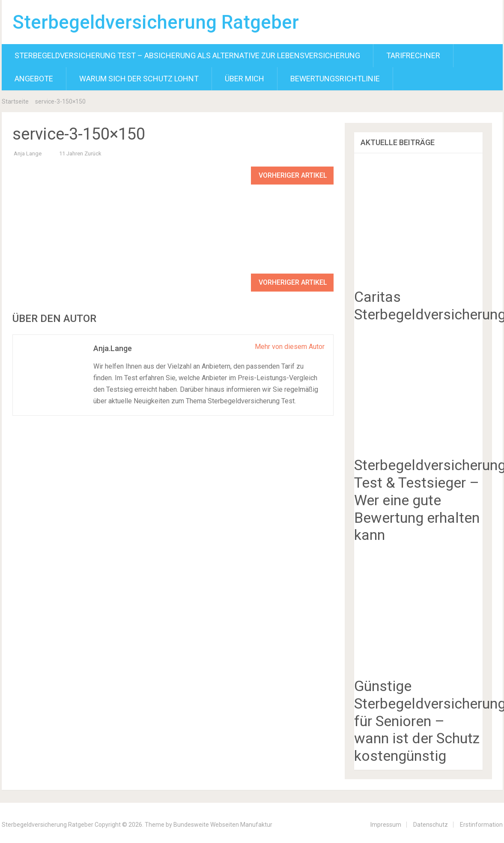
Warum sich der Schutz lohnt (139, 79)
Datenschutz (431, 825)
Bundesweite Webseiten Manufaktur (223, 825)
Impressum (386, 825)
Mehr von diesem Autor (290, 347)
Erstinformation (481, 825)
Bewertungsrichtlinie (335, 79)
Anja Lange (28, 153)
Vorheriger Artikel (293, 175)
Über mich (245, 79)
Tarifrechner (413, 55)
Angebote (34, 79)
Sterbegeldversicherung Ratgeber (156, 22)
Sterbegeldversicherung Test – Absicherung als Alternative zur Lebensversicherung (187, 55)
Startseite (15, 101)
